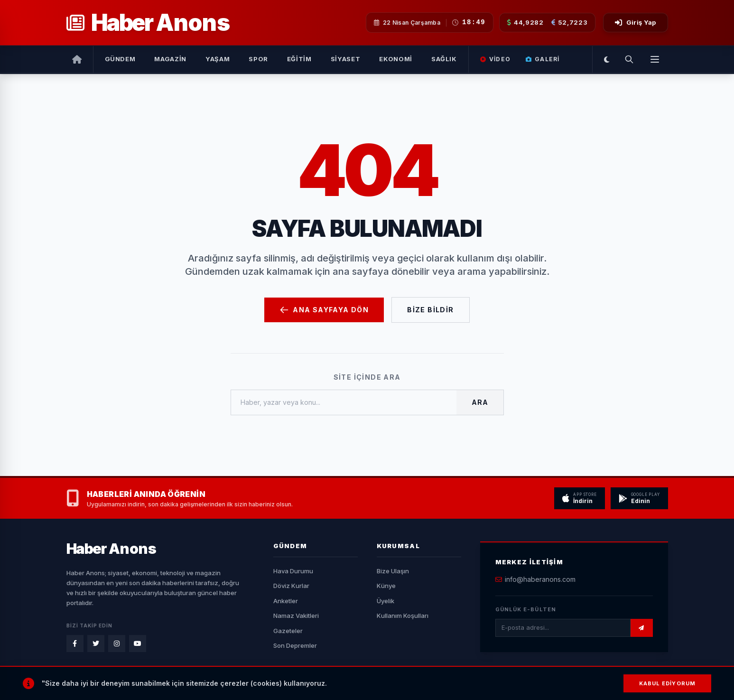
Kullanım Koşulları (403, 616)
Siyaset (346, 59)
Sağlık (444, 59)
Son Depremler (295, 645)
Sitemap (561, 686)
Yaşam (218, 59)
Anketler (286, 601)
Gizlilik (525, 686)
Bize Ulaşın (393, 571)
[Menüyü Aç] (655, 59)
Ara (480, 402)
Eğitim (299, 59)
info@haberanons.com (540, 579)
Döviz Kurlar (291, 586)
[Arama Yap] (629, 59)
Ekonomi (396, 59)
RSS (594, 686)
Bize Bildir (430, 310)
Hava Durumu (293, 571)
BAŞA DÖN (641, 686)
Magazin (170, 59)
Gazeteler (288, 631)
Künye (386, 586)
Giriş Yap (635, 22)
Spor (258, 59)
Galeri (543, 59)
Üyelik (386, 601)
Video (495, 59)
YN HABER (304, 686)
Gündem (120, 59)
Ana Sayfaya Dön (324, 310)
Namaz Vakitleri (296, 616)
